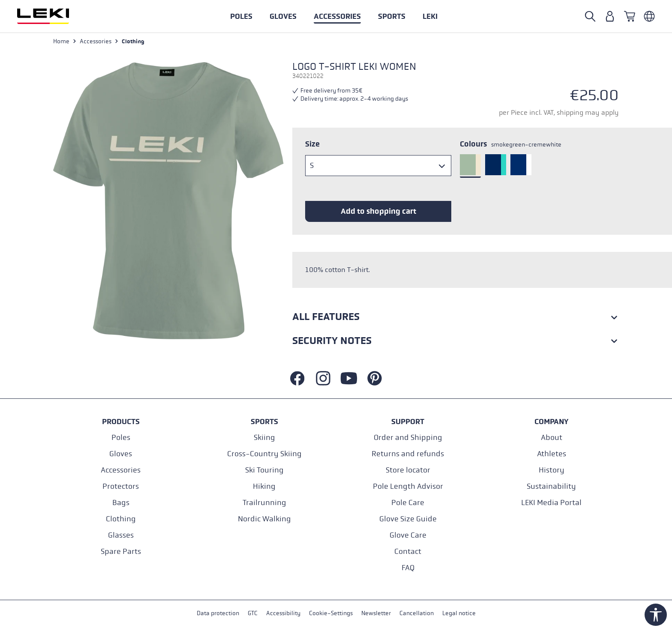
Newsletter (376, 613)
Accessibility (283, 613)
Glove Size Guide (408, 519)
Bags (121, 503)
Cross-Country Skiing (264, 454)
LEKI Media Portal (551, 503)
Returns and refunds (408, 454)
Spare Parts (121, 552)
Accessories (121, 470)
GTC (253, 613)
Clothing (121, 519)
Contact (408, 552)
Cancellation (417, 613)
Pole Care (408, 503)
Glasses (121, 535)
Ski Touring (264, 470)
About (552, 438)
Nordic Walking (264, 519)
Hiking (264, 486)
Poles (121, 438)
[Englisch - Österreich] (649, 16)
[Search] (590, 16)
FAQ (408, 568)
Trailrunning (264, 503)
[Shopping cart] (630, 16)
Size (312, 144)
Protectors (121, 486)
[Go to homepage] (52, 16)
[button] (392, 16)
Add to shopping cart (378, 211)
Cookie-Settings (331, 613)
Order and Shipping (408, 438)
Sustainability (551, 486)
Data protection (218, 613)
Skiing (264, 438)
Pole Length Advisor (408, 486)
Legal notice (459, 613)
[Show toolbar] (656, 615)
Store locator (408, 470)
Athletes (552, 454)
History (552, 470)
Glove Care (408, 535)
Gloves (121, 454)
